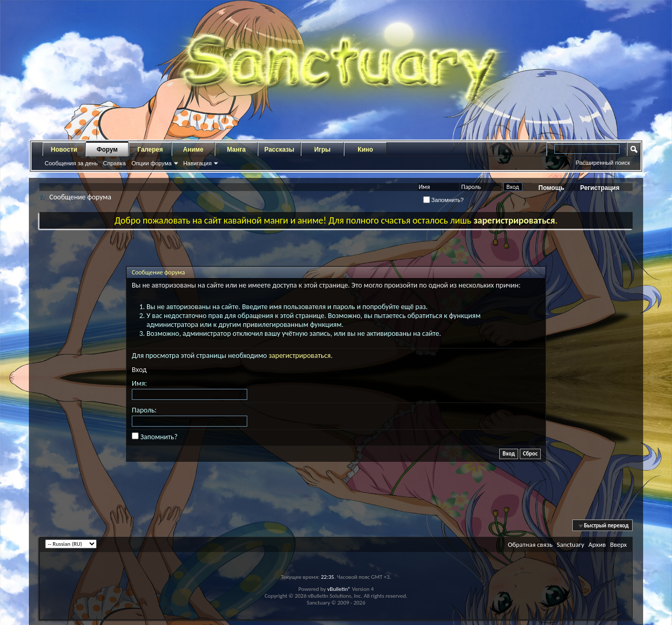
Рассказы (280, 150)
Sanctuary (570, 544)
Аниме (193, 150)
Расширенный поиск (603, 163)
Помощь (552, 188)
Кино (365, 150)
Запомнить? (444, 200)
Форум (107, 150)
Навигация (197, 163)
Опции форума (151, 163)
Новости (64, 150)
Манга (236, 150)
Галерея (150, 150)
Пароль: (144, 410)
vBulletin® (339, 589)
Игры (322, 150)
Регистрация (600, 188)
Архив (597, 544)
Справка (114, 163)
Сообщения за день (71, 163)
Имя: (139, 383)
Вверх (618, 544)
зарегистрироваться (300, 356)
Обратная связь (530, 544)
